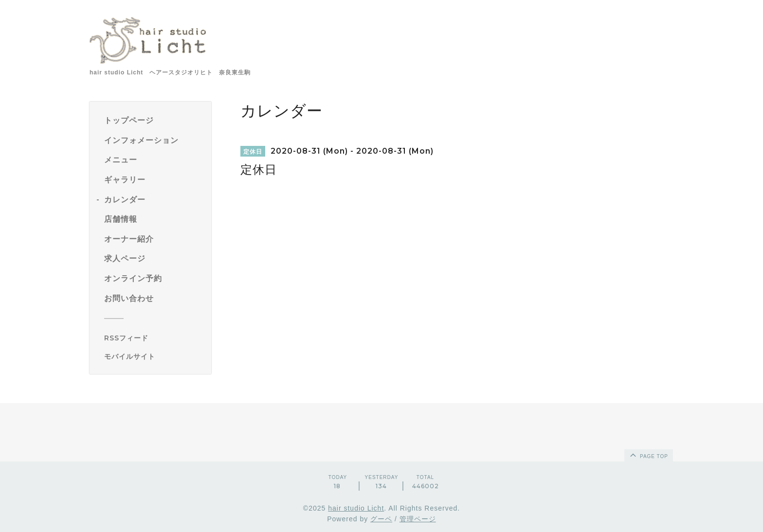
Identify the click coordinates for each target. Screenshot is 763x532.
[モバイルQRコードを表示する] (154, 356)
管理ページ (418, 519)
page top (648, 455)
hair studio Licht (356, 508)
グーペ (381, 519)
